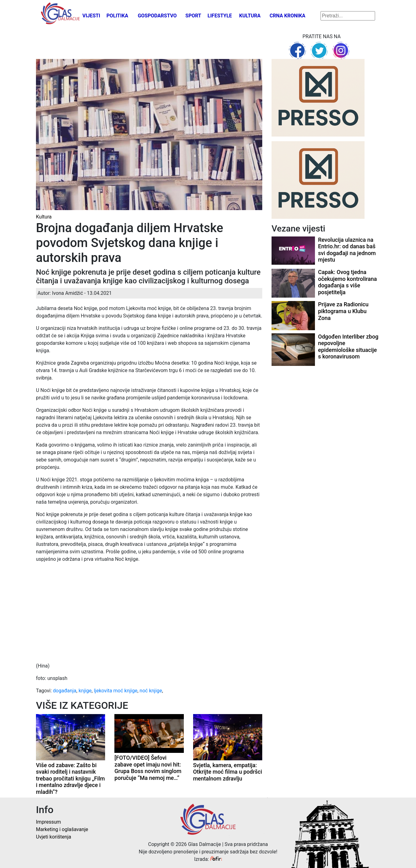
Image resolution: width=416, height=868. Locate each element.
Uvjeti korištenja (53, 837)
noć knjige (151, 691)
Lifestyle (220, 16)
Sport (193, 16)
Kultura (250, 16)
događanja (65, 691)
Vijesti (91, 16)
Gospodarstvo (157, 16)
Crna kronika (288, 16)
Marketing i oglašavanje (62, 829)
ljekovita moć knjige (116, 691)
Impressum (49, 822)
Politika (117, 16)
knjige (85, 691)
